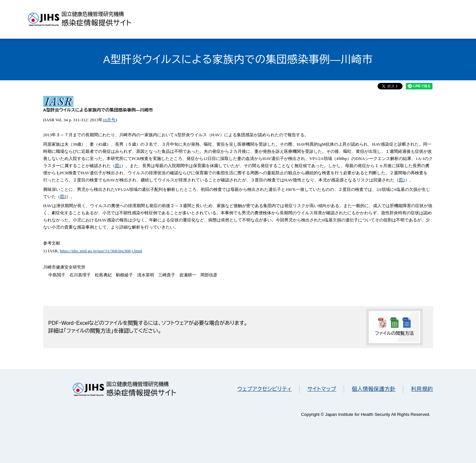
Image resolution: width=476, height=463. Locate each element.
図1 (118, 166)
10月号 (109, 120)
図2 (402, 180)
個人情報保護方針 (374, 389)
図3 (63, 197)
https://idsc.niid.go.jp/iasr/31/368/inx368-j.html (101, 251)
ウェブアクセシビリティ (265, 389)
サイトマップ (322, 389)
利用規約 (422, 389)
